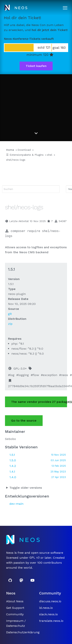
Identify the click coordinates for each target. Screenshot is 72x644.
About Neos (15, 601)
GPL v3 (34, 558)
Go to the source (24, 421)
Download (24, 150)
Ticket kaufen (36, 66)
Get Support (15, 608)
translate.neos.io (51, 621)
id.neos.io (46, 608)
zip (10, 324)
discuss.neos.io (50, 601)
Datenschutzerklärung (23, 632)
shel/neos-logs (16, 160)
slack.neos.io (48, 614)
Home (10, 150)
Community (15, 614)
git (10, 314)
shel (50, 155)
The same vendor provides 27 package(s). (39, 402)
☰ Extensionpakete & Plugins (25, 155)
